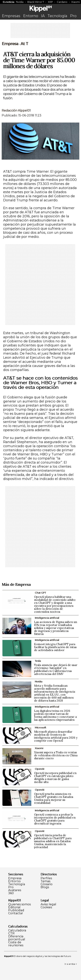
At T (24, 44)
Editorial (14, 907)
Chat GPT (40, 593)
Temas (45, 881)
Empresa (10, 44)
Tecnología (57, 16)
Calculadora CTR (17, 932)
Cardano (62, 2)
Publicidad (16, 910)
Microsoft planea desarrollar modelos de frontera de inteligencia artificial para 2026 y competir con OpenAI (56, 736)
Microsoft (40, 727)
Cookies (46, 907)
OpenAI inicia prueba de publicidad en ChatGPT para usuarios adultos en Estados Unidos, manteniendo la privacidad (53, 841)
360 (11, 893)
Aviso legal (48, 904)
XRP (50, 2)
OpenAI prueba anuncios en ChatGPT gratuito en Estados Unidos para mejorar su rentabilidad (54, 798)
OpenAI (39, 769)
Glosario (47, 884)
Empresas (11, 16)
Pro (73, 16)
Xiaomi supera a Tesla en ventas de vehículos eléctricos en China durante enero (56, 755)
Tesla (38, 661)
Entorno (31, 16)
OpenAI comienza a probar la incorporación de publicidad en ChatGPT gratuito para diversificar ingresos (55, 819)
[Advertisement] (41, 32)
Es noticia (8, 2)
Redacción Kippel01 (16, 111)
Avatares (15, 890)
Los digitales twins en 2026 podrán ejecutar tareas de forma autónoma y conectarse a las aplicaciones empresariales (55, 715)
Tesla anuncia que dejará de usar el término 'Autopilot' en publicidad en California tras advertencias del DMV (56, 669)
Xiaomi (39, 748)
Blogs (45, 887)
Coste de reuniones (16, 944)
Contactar (16, 913)
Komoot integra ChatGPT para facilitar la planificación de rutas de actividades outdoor (55, 647)
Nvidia (20, 2)
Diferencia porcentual (17, 938)
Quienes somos (19, 904)
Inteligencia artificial (47, 618)
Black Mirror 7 (36, 2)
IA (43, 16)
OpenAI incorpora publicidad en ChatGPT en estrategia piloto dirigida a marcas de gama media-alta (55, 777)
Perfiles (46, 878)
